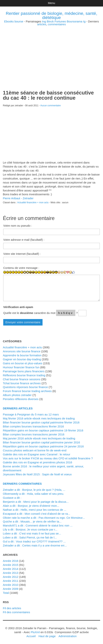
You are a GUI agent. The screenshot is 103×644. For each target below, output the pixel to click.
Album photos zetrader (17, 395)
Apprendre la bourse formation (22, 355)
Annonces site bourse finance (22, 351)
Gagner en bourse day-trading (22, 359)
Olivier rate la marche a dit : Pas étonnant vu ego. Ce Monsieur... (44, 518)
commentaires (57, 24)
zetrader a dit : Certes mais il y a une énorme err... (35, 545)
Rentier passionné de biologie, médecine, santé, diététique (51, 15)
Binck (50, 21)
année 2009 (11, 589)
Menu (51, 3)
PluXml (35, 632)
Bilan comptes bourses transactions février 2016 (33, 426)
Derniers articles (18, 408)
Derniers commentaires (22, 484)
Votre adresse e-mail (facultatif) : (24, 240)
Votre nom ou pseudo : (18, 226)
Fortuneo (60, 21)
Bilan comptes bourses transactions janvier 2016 (34, 434)
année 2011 (11, 581)
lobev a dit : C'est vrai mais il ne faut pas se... (32, 533)
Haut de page (47, 636)
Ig (84, 21)
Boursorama (75, 21)
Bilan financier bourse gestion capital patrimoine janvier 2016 (41, 442)
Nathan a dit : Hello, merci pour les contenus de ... (35, 510)
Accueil (31, 636)
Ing (44, 21)
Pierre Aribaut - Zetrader (18, 198)
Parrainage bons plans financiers (24, 371)
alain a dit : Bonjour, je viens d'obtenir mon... (31, 506)
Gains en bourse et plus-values (23, 363)
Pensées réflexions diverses (21, 399)
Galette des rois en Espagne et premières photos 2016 (37, 462)
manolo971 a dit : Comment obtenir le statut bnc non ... (38, 525)
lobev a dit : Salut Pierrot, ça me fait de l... (30, 537)
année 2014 (11, 569)
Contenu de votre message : (21, 268)
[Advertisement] (51, 52)
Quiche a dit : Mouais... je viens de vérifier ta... (32, 521)
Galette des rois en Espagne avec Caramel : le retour (37, 454)
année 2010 (11, 585)
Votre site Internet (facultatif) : (22, 254)
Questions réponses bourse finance (25, 387)
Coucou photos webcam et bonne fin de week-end (35, 450)
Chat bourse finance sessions (22, 379)
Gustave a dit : (12, 498)
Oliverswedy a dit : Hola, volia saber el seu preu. (33, 494)
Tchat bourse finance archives (22, 383)
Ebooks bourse (14, 21)
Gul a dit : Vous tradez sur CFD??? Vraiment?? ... (34, 541)
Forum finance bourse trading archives (27, 391)
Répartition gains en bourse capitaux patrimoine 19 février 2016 (43, 430)
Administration (68, 636)
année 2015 (11, 565)
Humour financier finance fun (21, 367)
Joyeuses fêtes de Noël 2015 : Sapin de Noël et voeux (37, 474)
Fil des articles (12, 608)
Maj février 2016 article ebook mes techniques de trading (39, 418)
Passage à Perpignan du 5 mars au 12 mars (31, 414)
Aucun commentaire (51, 106)
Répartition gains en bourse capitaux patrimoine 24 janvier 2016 (43, 446)
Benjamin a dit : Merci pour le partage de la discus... (36, 502)
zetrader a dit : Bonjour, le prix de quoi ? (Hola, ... (34, 490)
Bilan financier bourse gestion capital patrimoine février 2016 (41, 422)
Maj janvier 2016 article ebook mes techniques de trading (39, 438)
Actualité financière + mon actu (33, 202)
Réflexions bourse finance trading (24, 375)
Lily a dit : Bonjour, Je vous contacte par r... (30, 529)
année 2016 (11, 561)
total (6, 593)
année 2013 (11, 573)
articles (42, 24)
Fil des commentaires (16, 612)
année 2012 (11, 577)
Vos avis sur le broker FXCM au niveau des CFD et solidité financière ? (48, 458)
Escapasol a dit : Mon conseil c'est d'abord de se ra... (37, 514)
